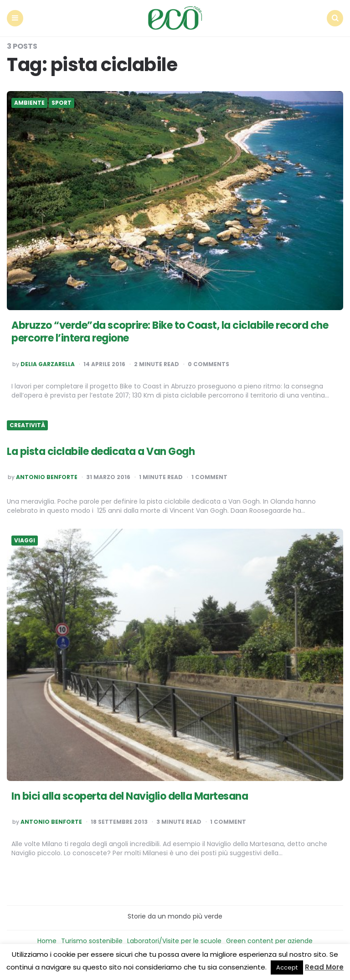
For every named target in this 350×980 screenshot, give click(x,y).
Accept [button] (287, 967)
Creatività (27, 425)
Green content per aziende (269, 941)
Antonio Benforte (47, 477)
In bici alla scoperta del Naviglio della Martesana (130, 796)
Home (47, 941)
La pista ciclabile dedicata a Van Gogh (101, 452)
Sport (62, 103)
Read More (324, 967)
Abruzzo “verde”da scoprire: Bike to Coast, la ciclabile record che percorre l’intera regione (170, 332)
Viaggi (25, 541)
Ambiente (29, 103)
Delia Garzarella (48, 364)
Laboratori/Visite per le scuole (174, 941)
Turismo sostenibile (92, 941)
